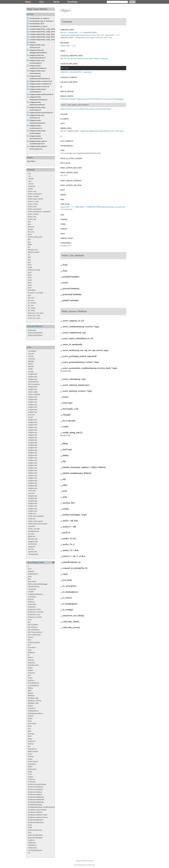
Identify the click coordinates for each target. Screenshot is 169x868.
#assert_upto (32, 219)
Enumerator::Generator (36, 612)
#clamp (30, 229)
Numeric (31, 716)
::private (31, 184)
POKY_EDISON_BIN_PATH (71, 168)
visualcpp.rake (33, 554)
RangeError (32, 741)
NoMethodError (33, 711)
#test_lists (31, 298)
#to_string (31, 310)
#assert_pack (32, 206)
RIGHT (63, 195)
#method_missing (34, 270)
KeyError (31, 680)
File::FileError (33, 627)
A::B (29, 569)
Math (30, 690)
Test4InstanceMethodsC (36, 802)
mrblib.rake (32, 514)
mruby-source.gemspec (36, 516)
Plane (30, 726)
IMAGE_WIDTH (67, 96)
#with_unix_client (34, 315)
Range (30, 739)
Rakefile (31, 366)
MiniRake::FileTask (35, 701)
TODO (31, 369)
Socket (30, 759)
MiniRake (31, 696)
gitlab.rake (32, 536)
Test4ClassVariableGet (36, 787)
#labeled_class (33, 250)
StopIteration (32, 769)
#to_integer (32, 308)
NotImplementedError (35, 713)
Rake (30, 731)
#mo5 (30, 282)
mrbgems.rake (33, 541)
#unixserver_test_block (36, 313)
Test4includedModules (36, 820)
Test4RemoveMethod (35, 812)
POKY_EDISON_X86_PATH (71, 185)
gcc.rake (31, 549)
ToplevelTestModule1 (35, 335)
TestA (30, 825)
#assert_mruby (33, 204)
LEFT (63, 124)
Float (30, 640)
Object (30, 718)
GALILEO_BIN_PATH (69, 64)
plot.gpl (31, 372)
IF (61, 87)
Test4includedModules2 (36, 822)
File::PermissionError (35, 632)
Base (29, 579)
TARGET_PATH (67, 238)
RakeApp (31, 734)
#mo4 (30, 280)
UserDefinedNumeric (35, 850)
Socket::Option (33, 761)
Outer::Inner (32, 723)
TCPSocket (32, 782)
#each (30, 234)
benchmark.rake (34, 531)
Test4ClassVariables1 (35, 792)
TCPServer (32, 779)
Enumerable (32, 330)
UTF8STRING (66, 243)
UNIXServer (32, 845)
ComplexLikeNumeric (35, 594)
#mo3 (30, 277)
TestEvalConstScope (35, 830)
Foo (29, 645)
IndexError (32, 663)
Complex (31, 592)
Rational (31, 744)
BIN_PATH (65, 43)
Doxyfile (31, 354)
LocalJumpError (33, 685)
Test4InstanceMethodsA (36, 797)
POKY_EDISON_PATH (69, 172)
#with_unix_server (34, 318)
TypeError (31, 840)
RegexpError (32, 749)
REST (63, 190)
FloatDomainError (34, 642)
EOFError (31, 602)
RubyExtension (33, 751)
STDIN (63, 224)
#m (29, 255)
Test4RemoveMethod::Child (37, 815)
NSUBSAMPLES (67, 146)
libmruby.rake (33, 539)
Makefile (31, 361)
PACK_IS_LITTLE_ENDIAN (71, 158)
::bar (29, 173)
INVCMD (64, 114)
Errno (30, 619)
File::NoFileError (34, 630)
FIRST (63, 51)
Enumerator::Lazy (34, 614)
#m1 (29, 260)
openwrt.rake (33, 552)
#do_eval (31, 232)
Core (41, 2)
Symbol (30, 777)
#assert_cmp (32, 191)
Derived (31, 599)
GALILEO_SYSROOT (69, 77)
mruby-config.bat (34, 394)
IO (29, 655)
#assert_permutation (35, 209)
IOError (31, 657)
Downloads (72, 2)
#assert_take (32, 217)
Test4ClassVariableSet (35, 789)
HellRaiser (31, 652)
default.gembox (33, 382)
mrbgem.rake (33, 374)
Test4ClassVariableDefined (37, 784)
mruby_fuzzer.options (36, 521)
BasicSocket (32, 581)
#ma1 (30, 265)
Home (28, 2)
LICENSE (32, 359)
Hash (30, 650)
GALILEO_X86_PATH (69, 82)
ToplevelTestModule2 (35, 333)
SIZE (62, 215)
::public (30, 189)
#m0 (29, 257)
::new (30, 181)
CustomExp (32, 597)
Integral (30, 670)
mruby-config (33, 392)
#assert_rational (33, 214)
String (30, 772)
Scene (30, 754)
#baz (29, 224)
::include (31, 178)
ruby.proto (32, 526)
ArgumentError (33, 574)
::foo (29, 176)
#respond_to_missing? (35, 293)
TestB (30, 827)
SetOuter (31, 756)
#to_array (31, 300)
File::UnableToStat (34, 635)
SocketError (32, 764)
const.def (31, 493)
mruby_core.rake (34, 529)
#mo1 (30, 272)
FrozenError (32, 647)
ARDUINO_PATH (67, 30)
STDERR (64, 219)
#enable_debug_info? (35, 237)
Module (30, 706)
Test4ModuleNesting (35, 805)
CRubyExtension (34, 586)
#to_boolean (32, 303)
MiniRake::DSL (33, 698)
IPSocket (31, 660)
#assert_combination (35, 194)
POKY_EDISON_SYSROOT (71, 181)
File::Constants (33, 625)
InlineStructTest (33, 665)
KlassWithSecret (33, 683)
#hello (30, 244)
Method (30, 693)
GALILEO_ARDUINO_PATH (71, 56)
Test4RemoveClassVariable (37, 810)
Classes (36, 9)
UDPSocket (32, 843)
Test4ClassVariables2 (35, 794)
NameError (32, 708)
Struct (30, 774)
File (29, 622)
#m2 (29, 262)
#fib (29, 239)
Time (30, 832)
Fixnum (30, 637)
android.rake (32, 544)
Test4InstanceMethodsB (36, 799)
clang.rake (32, 546)
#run (29, 295)
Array (30, 576)
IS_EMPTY (65, 119)
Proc (29, 728)
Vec (29, 853)
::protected (31, 186)
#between (31, 227)
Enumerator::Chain (34, 609)
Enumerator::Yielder (35, 617)
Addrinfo (31, 571)
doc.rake (31, 534)
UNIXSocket (32, 848)
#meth (30, 267)
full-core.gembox (34, 384)
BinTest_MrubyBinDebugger (38, 584)
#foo (29, 242)
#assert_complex (34, 196)
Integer (30, 668)
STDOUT (64, 229)
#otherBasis (32, 290)
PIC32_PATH (65, 163)
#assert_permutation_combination (39, 211)
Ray (29, 746)
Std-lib (56, 2)
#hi (29, 247)
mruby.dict (32, 519)
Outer (30, 721)
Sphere (30, 766)
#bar (29, 222)
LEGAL (31, 356)
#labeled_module (34, 252)
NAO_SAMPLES (67, 141)
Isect (29, 675)
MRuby (30, 688)
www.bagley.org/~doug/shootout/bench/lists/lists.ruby (82, 153)
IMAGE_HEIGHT (67, 91)
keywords (31, 415)
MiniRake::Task (33, 703)
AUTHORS (32, 351)
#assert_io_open (33, 201)
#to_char (31, 305)
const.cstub (32, 491)
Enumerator (32, 607)
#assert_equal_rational (35, 199)
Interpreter (31, 673)
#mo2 (30, 275)
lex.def (31, 417)
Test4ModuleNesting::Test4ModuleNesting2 (43, 807)
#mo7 (30, 288)
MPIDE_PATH (66, 128)
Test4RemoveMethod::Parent (38, 817)
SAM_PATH (65, 204)
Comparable (32, 589)
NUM (62, 150)
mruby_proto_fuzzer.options (38, 524)
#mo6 (30, 285)
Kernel (30, 678)
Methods (43, 9)
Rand (30, 736)
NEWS (31, 364)
